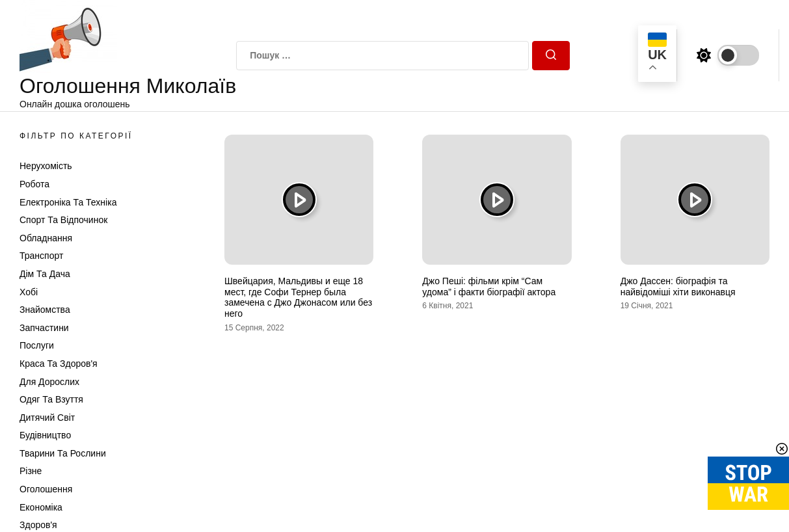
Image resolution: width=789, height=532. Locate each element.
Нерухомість (46, 166)
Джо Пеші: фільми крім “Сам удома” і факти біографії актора (489, 286)
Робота (34, 184)
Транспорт (41, 256)
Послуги (37, 345)
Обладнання (46, 238)
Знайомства (45, 310)
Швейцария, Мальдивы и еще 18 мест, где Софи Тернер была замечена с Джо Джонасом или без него (298, 297)
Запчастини (44, 328)
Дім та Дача (45, 274)
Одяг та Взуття (51, 399)
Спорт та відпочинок (63, 220)
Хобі (29, 292)
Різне (31, 471)
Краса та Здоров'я (59, 364)
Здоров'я (38, 525)
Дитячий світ (47, 418)
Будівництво (45, 435)
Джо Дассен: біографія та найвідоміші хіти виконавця (678, 286)
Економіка (41, 507)
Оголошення (46, 489)
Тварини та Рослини (63, 453)
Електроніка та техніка (68, 202)
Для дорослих (49, 382)
